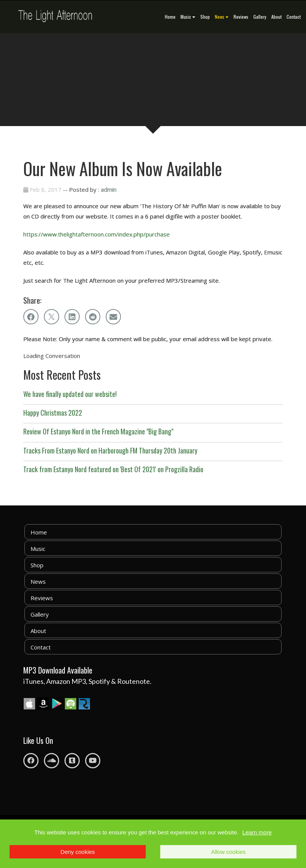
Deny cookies (78, 852)
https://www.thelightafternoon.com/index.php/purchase (97, 234)
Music (188, 17)
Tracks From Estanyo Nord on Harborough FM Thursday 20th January (110, 450)
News (222, 17)
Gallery (260, 17)
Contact (294, 17)
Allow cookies (228, 852)
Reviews (241, 17)
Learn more (257, 832)
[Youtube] (93, 761)
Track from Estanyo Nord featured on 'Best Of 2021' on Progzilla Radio (113, 469)
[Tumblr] (72, 761)
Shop (205, 17)
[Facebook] (31, 761)
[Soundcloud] (52, 761)
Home (170, 17)
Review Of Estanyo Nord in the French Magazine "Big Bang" (98, 431)
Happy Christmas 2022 (53, 413)
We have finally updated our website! (70, 394)
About (276, 17)
